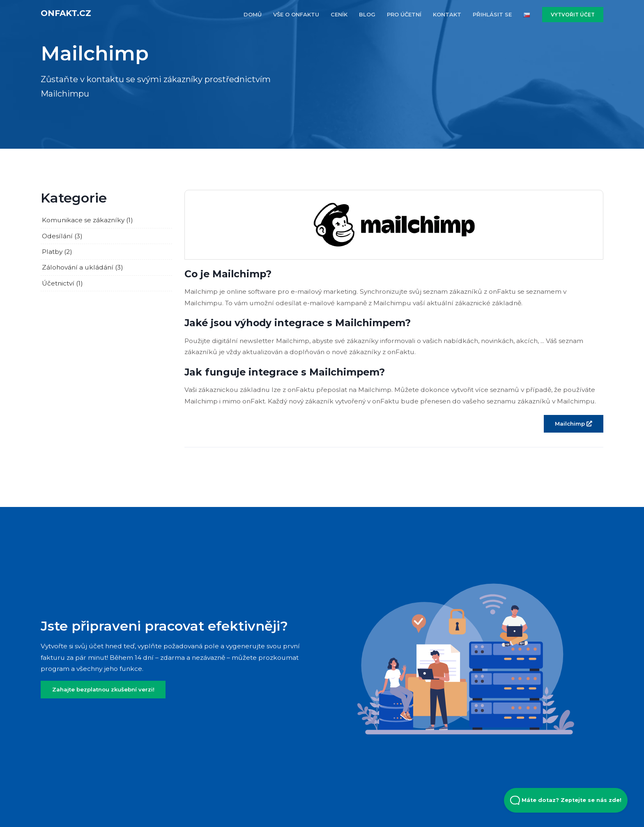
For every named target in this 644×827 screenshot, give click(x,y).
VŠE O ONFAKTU (296, 14)
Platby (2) (57, 252)
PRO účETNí (404, 14)
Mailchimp (573, 424)
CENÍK (339, 14)
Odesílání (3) (62, 236)
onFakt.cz (66, 13)
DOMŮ (253, 14)
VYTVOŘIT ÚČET (573, 15)
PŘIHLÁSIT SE (492, 14)
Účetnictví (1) (62, 283)
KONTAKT (447, 14)
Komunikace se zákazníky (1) (87, 220)
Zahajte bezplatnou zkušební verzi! (103, 689)
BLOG (367, 14)
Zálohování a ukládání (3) (83, 267)
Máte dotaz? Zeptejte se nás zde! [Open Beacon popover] (566, 800)
